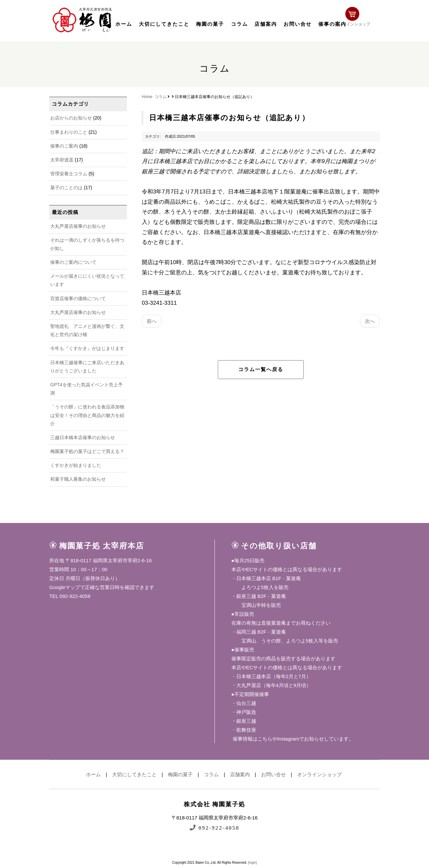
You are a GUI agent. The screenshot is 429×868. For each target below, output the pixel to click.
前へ (152, 321)
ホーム (124, 24)
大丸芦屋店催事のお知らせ (78, 226)
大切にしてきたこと (164, 24)
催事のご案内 (64, 146)
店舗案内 (266, 24)
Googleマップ (65, 587)
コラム (239, 24)
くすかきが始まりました (76, 465)
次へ (370, 321)
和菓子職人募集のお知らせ (78, 479)
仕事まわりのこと (69, 132)
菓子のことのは (66, 188)
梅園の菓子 (210, 24)
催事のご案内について (73, 262)
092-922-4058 (214, 828)
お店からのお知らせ (71, 118)
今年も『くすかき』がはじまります (87, 348)
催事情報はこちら (252, 739)
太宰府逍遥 (62, 160)
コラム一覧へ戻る (261, 369)
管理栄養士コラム (69, 174)
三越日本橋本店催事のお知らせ (83, 437)
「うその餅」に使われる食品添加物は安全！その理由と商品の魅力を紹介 (87, 415)
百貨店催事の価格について (78, 298)
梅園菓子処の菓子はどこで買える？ (87, 451)
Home (147, 97)
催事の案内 (332, 24)
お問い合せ (298, 24)
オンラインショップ (359, 19)
